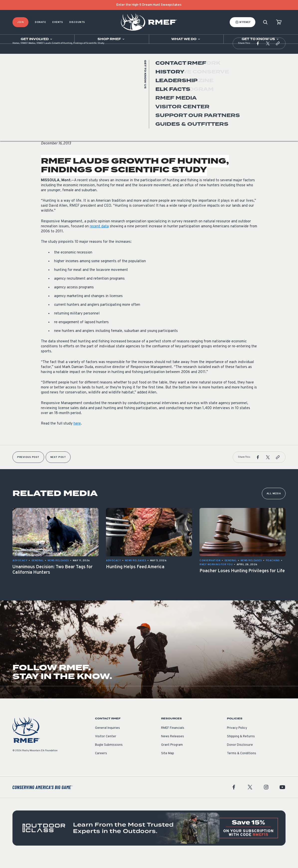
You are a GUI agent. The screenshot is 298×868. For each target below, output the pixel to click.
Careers (101, 763)
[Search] (265, 22)
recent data (99, 236)
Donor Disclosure (240, 755)
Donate (40, 22)
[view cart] (279, 22)
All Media (274, 504)
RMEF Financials (173, 738)
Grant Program (172, 755)
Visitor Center (106, 746)
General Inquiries (107, 738)
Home (16, 53)
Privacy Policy (237, 738)
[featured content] (149, 838)
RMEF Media (28, 53)
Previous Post (28, 467)
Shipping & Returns (241, 746)
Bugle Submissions (109, 755)
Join (20, 22)
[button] (258, 53)
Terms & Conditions (242, 763)
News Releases (52, 118)
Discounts (77, 22)
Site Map (168, 763)
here (77, 434)
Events (58, 22)
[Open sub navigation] (37, 39)
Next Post (58, 467)
